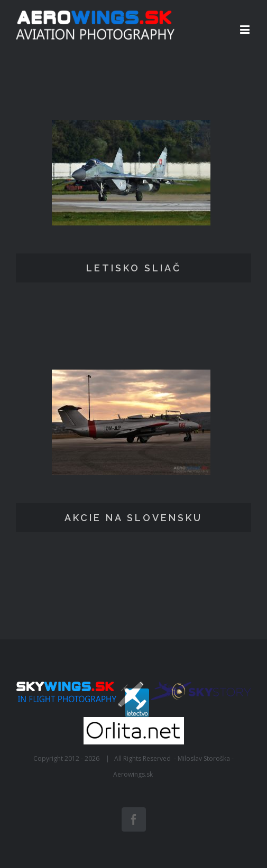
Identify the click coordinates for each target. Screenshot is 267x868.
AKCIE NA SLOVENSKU (133, 518)
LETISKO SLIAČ (134, 268)
